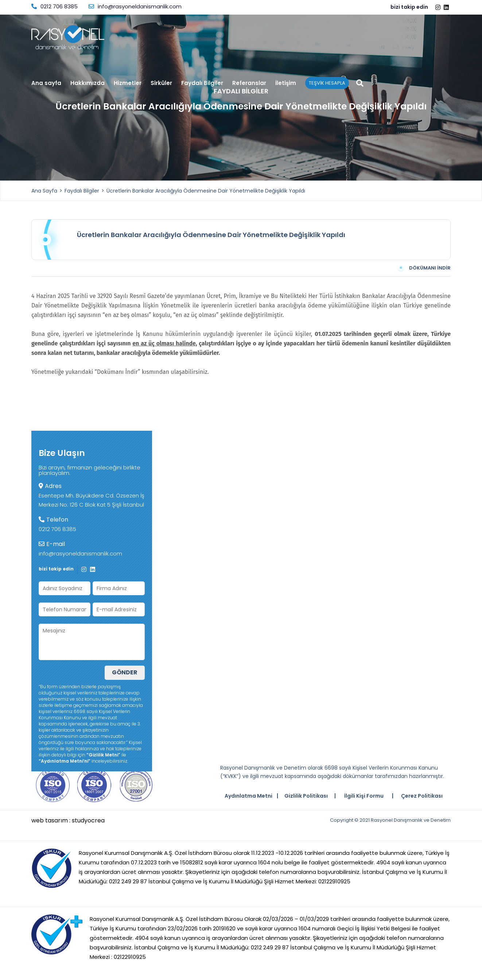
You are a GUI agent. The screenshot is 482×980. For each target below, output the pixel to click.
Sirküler (161, 84)
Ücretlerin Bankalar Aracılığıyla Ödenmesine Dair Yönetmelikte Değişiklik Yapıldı (206, 191)
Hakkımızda (88, 83)
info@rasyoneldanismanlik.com (135, 6)
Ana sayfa (46, 84)
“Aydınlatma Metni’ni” (65, 761)
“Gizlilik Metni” (103, 755)
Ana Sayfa (44, 191)
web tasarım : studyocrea (68, 821)
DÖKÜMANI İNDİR (423, 268)
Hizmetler (128, 84)
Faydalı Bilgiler (202, 84)
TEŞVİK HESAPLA (327, 83)
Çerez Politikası (422, 796)
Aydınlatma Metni (248, 796)
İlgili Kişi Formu (364, 796)
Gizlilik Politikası (306, 796)
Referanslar (249, 84)
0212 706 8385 (55, 6)
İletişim (286, 84)
